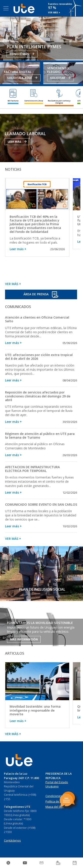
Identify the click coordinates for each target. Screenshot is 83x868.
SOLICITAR (60, 78)
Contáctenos (12, 840)
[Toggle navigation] (6, 8)
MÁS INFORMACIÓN (24, 639)
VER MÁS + (54, 12)
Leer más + (18, 249)
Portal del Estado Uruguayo (57, 784)
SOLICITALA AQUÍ (22, 78)
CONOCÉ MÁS (22, 54)
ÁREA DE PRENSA (41, 294)
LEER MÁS (17, 142)
